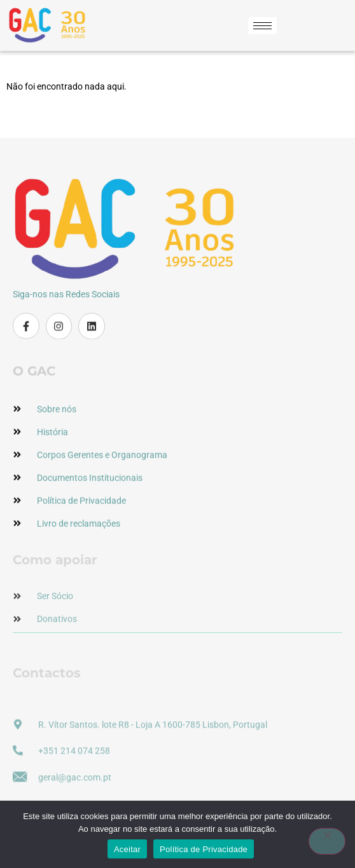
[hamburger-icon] (262, 26)
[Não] (327, 841)
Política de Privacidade (204, 849)
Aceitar (127, 849)
